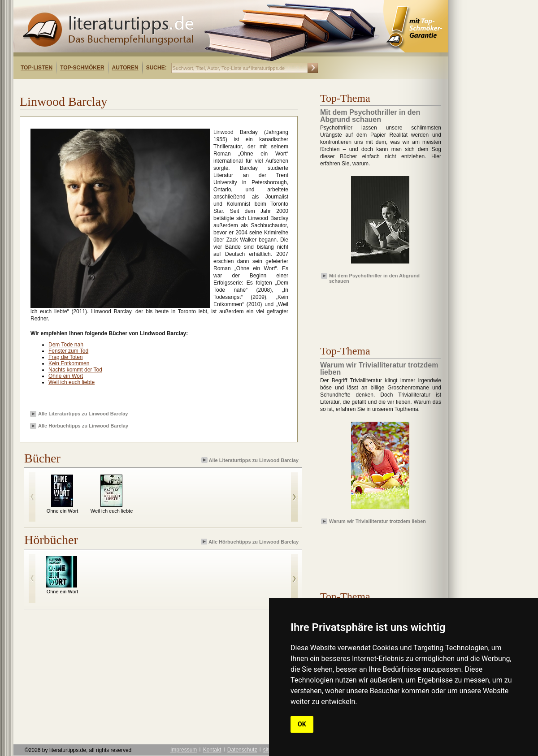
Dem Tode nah (66, 345)
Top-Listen (37, 68)
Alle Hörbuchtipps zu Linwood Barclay (83, 426)
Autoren (125, 68)
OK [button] (302, 724)
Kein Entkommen (69, 363)
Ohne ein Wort (66, 376)
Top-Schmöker (82, 68)
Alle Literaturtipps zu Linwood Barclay (83, 414)
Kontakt (212, 750)
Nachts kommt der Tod (75, 370)
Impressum (184, 750)
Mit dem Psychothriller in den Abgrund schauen (374, 278)
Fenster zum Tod (68, 351)
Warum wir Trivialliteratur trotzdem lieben (377, 521)
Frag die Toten (66, 357)
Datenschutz (242, 750)
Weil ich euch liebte (72, 382)
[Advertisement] (129, 87)
